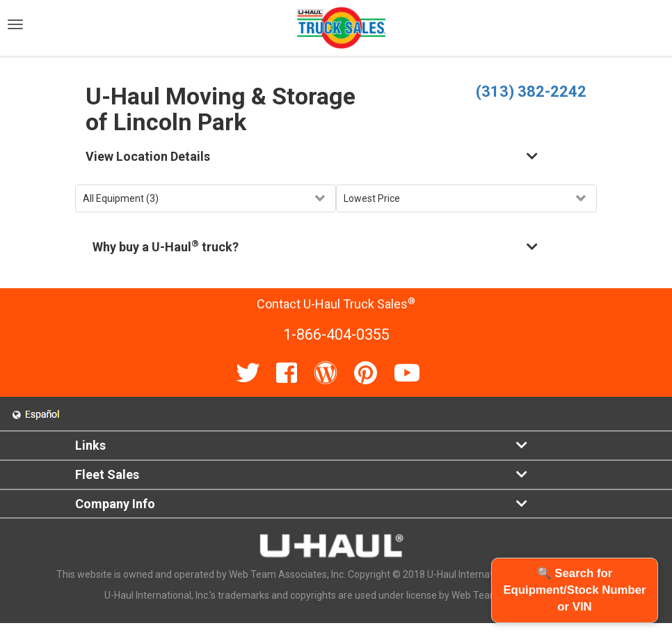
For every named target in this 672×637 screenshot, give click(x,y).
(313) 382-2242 (531, 92)
